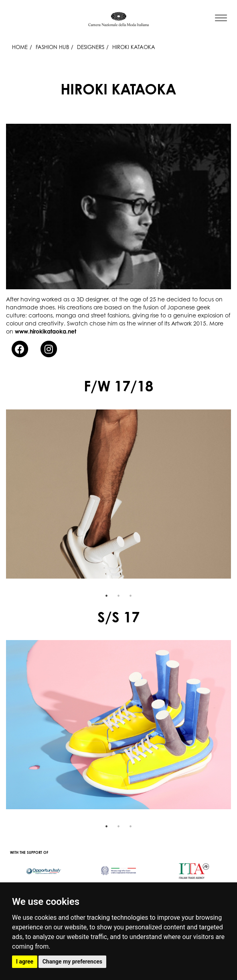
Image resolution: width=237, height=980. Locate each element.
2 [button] (119, 596)
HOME (20, 47)
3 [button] (131, 596)
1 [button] (107, 596)
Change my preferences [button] (72, 962)
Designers (91, 47)
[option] (118, 494)
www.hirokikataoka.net (46, 331)
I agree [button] (25, 962)
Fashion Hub (52, 47)
